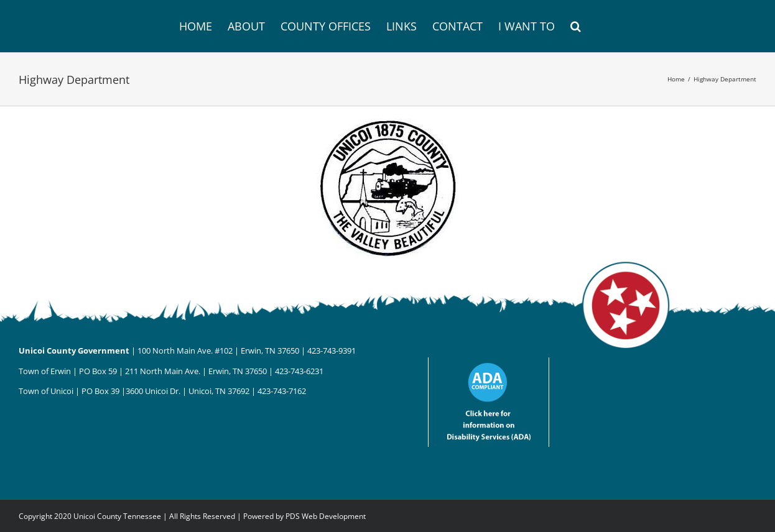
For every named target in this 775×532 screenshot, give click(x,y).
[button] (576, 26)
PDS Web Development (326, 516)
